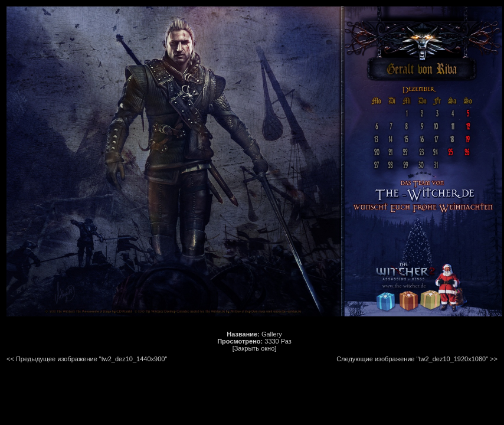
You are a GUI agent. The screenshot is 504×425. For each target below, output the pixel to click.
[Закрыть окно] (255, 348)
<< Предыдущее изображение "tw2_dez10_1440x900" (87, 359)
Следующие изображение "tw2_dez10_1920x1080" (412, 359)
